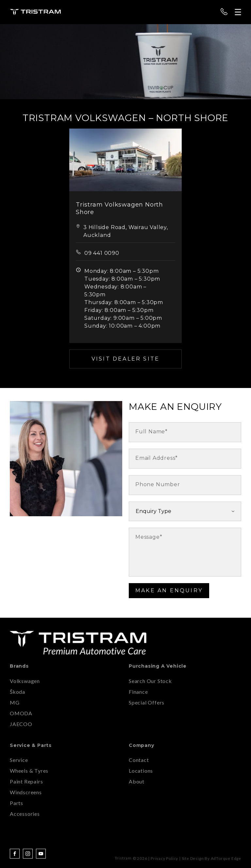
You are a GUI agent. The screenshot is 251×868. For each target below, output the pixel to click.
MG (15, 702)
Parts (17, 803)
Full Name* (151, 432)
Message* (149, 537)
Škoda (17, 692)
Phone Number (158, 484)
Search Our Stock (150, 681)
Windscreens (26, 792)
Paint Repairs (26, 781)
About (137, 781)
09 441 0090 (102, 253)
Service (19, 760)
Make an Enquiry (169, 590)
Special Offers (147, 702)
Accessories (25, 814)
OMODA (21, 713)
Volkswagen (25, 681)
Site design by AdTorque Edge (211, 858)
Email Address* (157, 458)
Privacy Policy (164, 858)
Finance (138, 692)
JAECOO (21, 724)
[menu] (238, 12)
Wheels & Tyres (29, 771)
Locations (141, 771)
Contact (139, 760)
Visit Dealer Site (125, 359)
